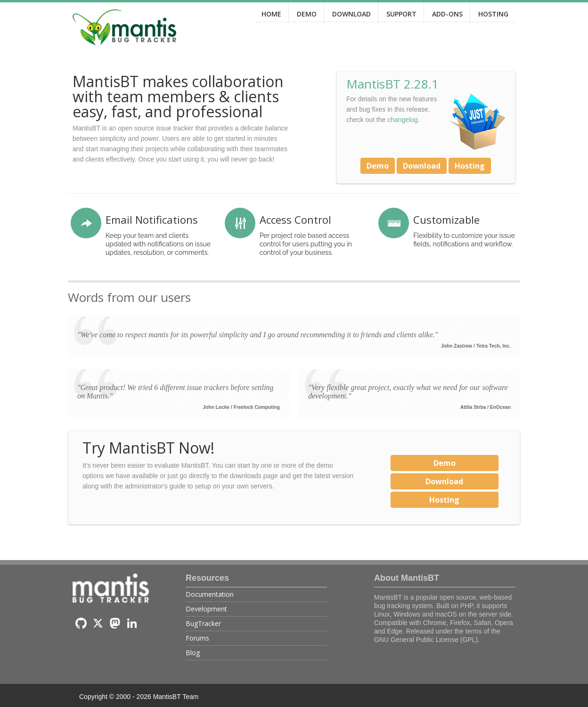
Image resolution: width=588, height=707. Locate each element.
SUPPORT (401, 14)
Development (206, 609)
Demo (378, 166)
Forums (197, 638)
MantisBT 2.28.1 (392, 84)
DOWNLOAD (351, 14)
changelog (403, 120)
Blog (193, 653)
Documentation (210, 594)
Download (422, 166)
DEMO (307, 14)
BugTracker (203, 623)
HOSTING (493, 14)
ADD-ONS (447, 14)
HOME (271, 14)
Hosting (470, 166)
